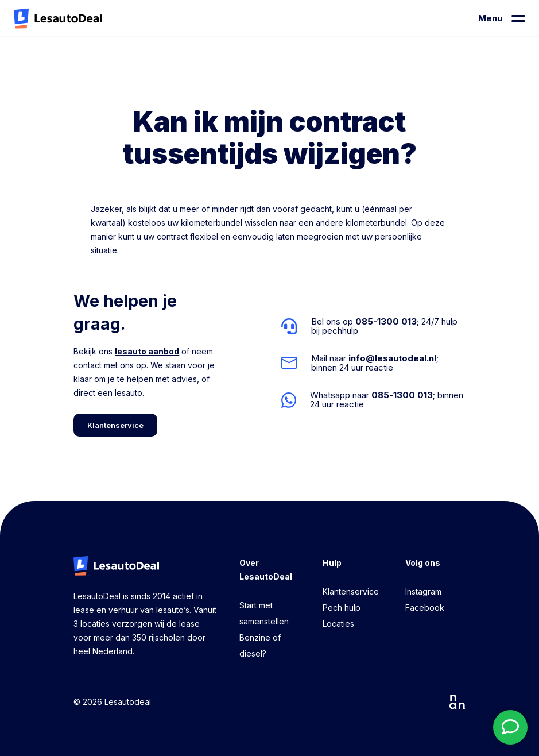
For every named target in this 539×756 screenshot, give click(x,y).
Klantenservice (351, 591)
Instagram (423, 591)
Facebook (425, 607)
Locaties (338, 624)
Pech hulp (342, 607)
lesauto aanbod (147, 351)
